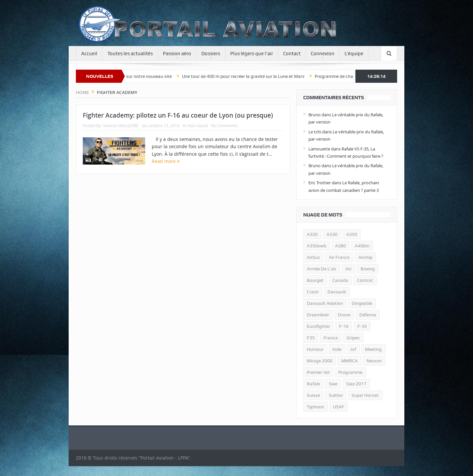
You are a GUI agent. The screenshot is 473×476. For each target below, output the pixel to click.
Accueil (89, 54)
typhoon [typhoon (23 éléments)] (315, 407)
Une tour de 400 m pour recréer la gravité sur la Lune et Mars (248, 76)
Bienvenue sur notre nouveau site (143, 76)
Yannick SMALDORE (121, 125)
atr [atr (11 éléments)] (349, 269)
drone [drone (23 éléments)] (344, 315)
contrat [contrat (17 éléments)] (365, 280)
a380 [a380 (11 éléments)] (340, 246)
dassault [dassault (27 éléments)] (337, 292)
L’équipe (354, 54)
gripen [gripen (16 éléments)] (353, 338)
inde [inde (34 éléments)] (337, 349)
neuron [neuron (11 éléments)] (374, 361)
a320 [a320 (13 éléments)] (312, 234)
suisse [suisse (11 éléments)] (313, 395)
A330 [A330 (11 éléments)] (332, 234)
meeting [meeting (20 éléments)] (373, 349)
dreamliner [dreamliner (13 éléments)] (318, 315)
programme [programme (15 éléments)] (350, 372)
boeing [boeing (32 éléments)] (368, 269)
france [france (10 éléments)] (331, 338)
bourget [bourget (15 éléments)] (315, 280)
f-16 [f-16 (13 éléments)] (344, 326)
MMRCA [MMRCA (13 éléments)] (349, 361)
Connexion (323, 54)
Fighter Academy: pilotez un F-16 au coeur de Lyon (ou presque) (178, 115)
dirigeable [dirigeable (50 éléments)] (362, 303)
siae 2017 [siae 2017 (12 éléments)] (356, 384)
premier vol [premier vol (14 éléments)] (318, 372)
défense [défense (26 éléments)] (368, 315)
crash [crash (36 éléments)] (313, 292)
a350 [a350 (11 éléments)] (352, 234)
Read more (166, 161)
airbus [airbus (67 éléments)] (313, 257)
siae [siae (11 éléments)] (333, 384)
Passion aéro (177, 54)
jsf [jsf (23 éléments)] (353, 349)
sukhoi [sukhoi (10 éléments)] (336, 395)
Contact (292, 54)
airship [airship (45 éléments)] (365, 257)
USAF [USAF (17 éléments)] (339, 407)
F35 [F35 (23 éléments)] (311, 338)
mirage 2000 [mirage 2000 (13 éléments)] (320, 361)
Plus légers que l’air (252, 54)
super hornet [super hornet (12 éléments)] (365, 395)
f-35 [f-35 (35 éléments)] (362, 326)
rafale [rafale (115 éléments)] (313, 384)
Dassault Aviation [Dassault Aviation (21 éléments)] (325, 303)
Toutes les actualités (130, 54)
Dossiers (211, 54)
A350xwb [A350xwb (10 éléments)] (316, 246)
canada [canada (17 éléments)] (340, 280)
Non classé (198, 125)
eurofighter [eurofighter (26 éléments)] (318, 326)
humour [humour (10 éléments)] (315, 349)
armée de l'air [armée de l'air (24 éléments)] (322, 269)
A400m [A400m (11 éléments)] (362, 246)
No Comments (224, 125)
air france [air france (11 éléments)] (339, 257)
